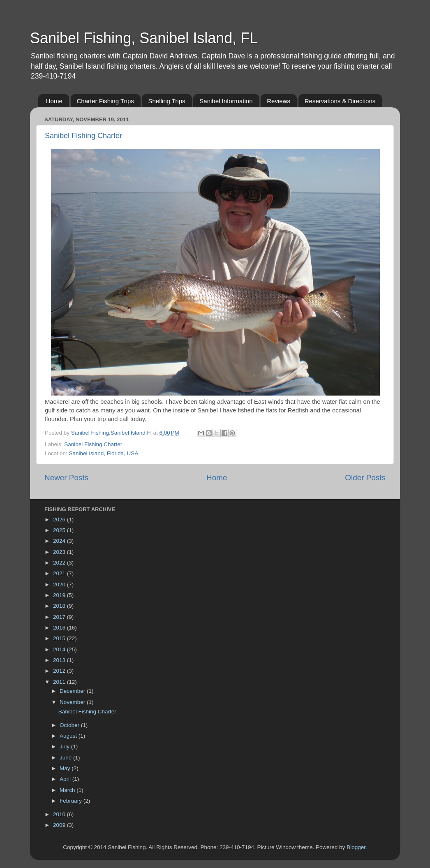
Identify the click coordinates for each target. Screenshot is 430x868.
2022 (60, 563)
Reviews (279, 101)
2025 (60, 530)
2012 (60, 671)
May (66, 768)
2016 (60, 628)
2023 (60, 552)
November (73, 702)
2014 (60, 649)
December (73, 691)
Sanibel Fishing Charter (83, 136)
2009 (60, 825)
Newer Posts (66, 478)
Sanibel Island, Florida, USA (104, 453)
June (66, 758)
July (65, 746)
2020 (60, 584)
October (70, 725)
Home (54, 101)
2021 (60, 573)
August (69, 736)
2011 (60, 682)
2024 (60, 541)
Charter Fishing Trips (105, 101)
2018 (60, 606)
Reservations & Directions (340, 101)
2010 (60, 814)
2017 (60, 617)
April (66, 779)
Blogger (356, 847)
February (72, 801)
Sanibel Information (226, 101)
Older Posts (365, 478)
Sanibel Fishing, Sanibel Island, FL (144, 38)
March (68, 790)
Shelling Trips (166, 101)
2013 (60, 660)
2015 (60, 638)
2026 (60, 520)
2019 (60, 595)
